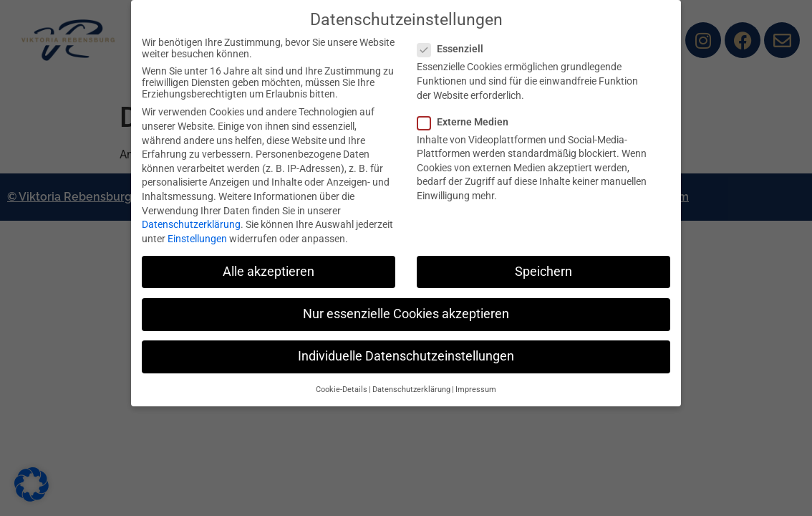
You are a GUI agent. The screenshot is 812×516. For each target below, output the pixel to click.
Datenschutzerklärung (191, 224)
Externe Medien (467, 122)
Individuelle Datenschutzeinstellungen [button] (406, 356)
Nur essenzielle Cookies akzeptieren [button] (406, 314)
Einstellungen (197, 239)
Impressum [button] (476, 390)
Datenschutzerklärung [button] (411, 390)
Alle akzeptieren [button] (269, 272)
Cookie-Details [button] (342, 390)
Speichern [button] (543, 272)
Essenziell (455, 49)
